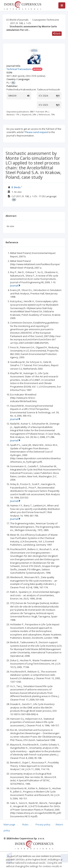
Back (57, 33)
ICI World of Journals (17, 20)
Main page (9, 824)
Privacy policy (43, 824)
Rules (25, 824)
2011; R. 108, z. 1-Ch (21, 23)
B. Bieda (16, 187)
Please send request (37, 132)
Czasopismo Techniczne (46, 20)
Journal (15, 286)
